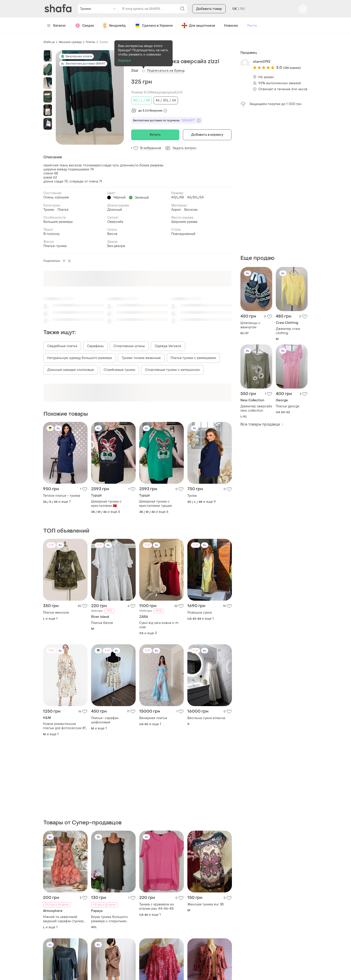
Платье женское (56, 613)
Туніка (192, 496)
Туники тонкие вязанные (141, 358)
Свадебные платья (62, 346)
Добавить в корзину (207, 135)
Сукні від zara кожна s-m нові (159, 625)
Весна (112, 234)
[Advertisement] (274, 181)
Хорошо (124, 61)
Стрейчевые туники (119, 370)
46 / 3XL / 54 (166, 100)
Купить (155, 135)
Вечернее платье (153, 718)
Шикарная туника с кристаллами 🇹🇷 (106, 504)
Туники (104, 42)
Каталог (57, 26)
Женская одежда (70, 42)
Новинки (231, 26)
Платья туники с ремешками (193, 358)
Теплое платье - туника (62, 496)
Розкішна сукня (200, 613)
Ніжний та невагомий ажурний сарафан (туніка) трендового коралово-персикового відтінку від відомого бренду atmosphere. (63, 919)
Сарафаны (95, 346)
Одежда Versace (168, 346)
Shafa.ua (49, 42)
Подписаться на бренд (166, 71)
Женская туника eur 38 (205, 904)
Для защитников (198, 26)
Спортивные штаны (129, 346)
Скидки (85, 26)
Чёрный (119, 197)
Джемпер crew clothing (288, 331)
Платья (90, 42)
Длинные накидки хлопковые (71, 370)
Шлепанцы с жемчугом (250, 325)
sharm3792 (262, 62)
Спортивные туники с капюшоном (172, 370)
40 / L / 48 (141, 100)
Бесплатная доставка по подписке (167, 120)
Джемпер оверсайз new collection (256, 408)
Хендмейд (114, 26)
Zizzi (135, 71)
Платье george (288, 406)
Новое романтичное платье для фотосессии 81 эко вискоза (64, 726)
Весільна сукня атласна (206, 718)
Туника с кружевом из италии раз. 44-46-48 (156, 907)
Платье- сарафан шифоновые (105, 720)
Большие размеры (58, 222)
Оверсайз (115, 222)
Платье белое (102, 623)
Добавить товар (209, 9)
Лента (252, 26)
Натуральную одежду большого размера (80, 358)
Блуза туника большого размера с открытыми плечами (109, 919)
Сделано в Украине (154, 26)
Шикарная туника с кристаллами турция (156, 504)
